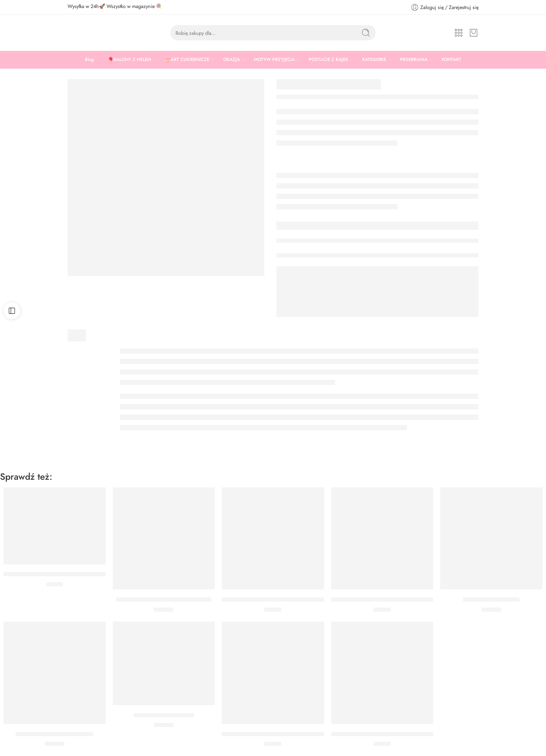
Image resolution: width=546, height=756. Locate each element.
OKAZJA (232, 60)
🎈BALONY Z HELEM (130, 60)
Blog (89, 59)
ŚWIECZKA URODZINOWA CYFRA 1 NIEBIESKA (394, 734)
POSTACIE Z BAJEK (329, 60)
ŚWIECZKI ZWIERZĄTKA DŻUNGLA (164, 600)
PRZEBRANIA (414, 60)
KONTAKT (451, 59)
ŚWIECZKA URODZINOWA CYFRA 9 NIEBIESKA (395, 600)
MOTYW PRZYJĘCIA (274, 60)
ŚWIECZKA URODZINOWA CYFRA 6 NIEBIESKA (285, 600)
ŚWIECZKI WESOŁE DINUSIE (54, 734)
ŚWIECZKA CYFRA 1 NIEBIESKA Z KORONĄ (62, 574)
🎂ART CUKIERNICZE (187, 60)
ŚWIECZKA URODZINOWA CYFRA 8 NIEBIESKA (285, 734)
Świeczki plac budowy (491, 600)
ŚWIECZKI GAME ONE (164, 715)
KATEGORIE (374, 60)
